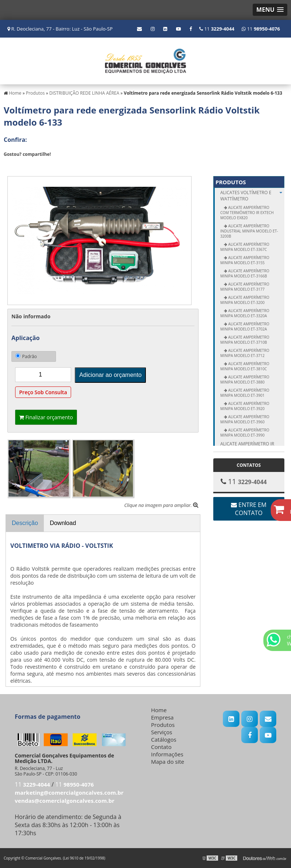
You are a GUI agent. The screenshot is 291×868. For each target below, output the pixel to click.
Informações (167, 754)
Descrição (25, 523)
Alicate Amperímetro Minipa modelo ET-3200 (245, 300)
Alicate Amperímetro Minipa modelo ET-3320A (245, 313)
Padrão (26, 356)
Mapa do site (168, 762)
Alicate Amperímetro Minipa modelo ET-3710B (245, 340)
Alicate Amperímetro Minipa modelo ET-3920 (245, 406)
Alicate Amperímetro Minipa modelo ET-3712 (245, 353)
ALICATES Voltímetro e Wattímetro (252, 196)
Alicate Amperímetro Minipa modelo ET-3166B (245, 273)
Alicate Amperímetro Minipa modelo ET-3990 (245, 433)
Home (159, 710)
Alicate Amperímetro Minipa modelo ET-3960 (245, 419)
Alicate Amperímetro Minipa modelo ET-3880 (245, 379)
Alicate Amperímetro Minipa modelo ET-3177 (245, 287)
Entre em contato (249, 509)
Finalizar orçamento (46, 417)
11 (261, 29)
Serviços (162, 732)
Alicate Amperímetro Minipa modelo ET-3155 (245, 260)
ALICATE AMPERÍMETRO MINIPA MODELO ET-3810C (245, 366)
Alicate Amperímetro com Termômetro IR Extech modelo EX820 (247, 213)
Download (63, 523)
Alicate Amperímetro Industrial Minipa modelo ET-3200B (249, 231)
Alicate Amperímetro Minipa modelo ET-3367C (245, 247)
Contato (161, 747)
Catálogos (164, 739)
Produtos (231, 182)
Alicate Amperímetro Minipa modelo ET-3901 (245, 393)
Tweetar (14, 165)
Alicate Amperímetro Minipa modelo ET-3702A (245, 326)
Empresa (162, 717)
